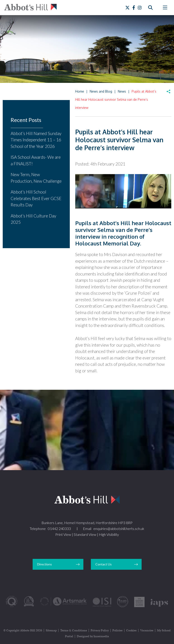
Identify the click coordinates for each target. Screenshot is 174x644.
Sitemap (51, 631)
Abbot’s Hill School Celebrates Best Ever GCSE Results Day (36, 198)
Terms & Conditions (74, 631)
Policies (117, 631)
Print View (63, 534)
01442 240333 (59, 528)
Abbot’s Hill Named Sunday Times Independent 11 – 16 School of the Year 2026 (36, 140)
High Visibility (109, 534)
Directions (45, 564)
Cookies (131, 631)
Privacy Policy (100, 631)
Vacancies (147, 631)
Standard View (85, 534)
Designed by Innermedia (93, 636)
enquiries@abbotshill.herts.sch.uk (119, 528)
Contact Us (104, 564)
